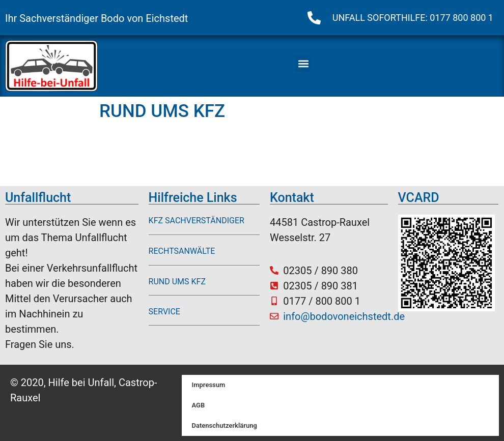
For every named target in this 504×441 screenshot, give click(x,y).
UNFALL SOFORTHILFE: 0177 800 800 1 (413, 18)
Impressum (209, 385)
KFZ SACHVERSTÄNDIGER (197, 220)
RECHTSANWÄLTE (182, 251)
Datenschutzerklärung (225, 425)
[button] (303, 63)
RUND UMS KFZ (177, 282)
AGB (199, 405)
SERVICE (164, 312)
